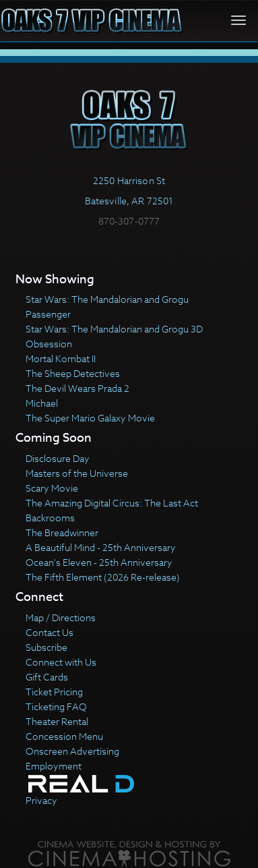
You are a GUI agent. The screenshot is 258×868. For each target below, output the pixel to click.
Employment (54, 766)
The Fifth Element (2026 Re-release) (103, 577)
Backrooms (50, 518)
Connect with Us (61, 662)
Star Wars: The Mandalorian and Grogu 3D (114, 329)
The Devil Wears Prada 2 (77, 388)
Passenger (48, 314)
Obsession (49, 344)
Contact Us (50, 632)
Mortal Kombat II (61, 358)
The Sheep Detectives (73, 373)
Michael (42, 403)
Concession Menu (64, 736)
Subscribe (46, 647)
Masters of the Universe (77, 473)
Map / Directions (61, 617)
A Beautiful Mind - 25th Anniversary (101, 547)
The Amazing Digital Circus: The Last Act (112, 503)
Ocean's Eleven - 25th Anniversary (99, 562)
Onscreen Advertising (72, 751)
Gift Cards (47, 677)
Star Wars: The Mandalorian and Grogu (107, 299)
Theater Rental (57, 721)
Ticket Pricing (54, 692)
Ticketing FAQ (56, 706)
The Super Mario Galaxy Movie (90, 418)
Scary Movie (52, 488)
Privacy (41, 800)
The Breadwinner (62, 532)
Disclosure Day (58, 458)
